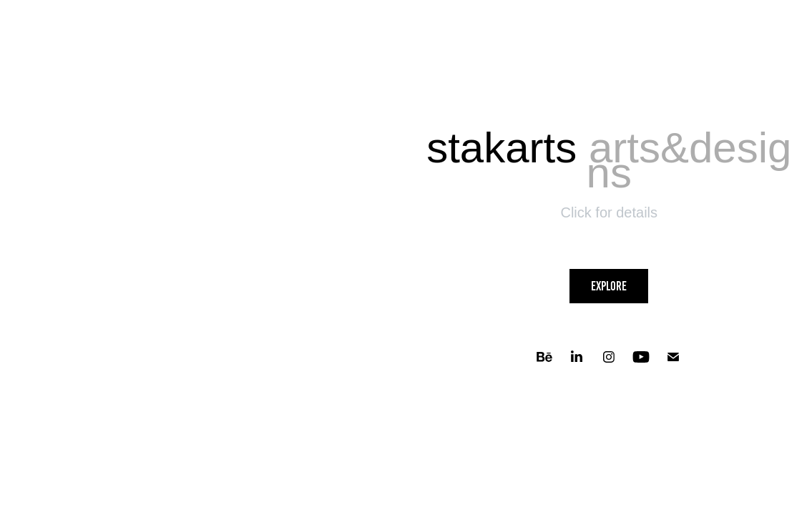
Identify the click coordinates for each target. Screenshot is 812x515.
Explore (609, 286)
